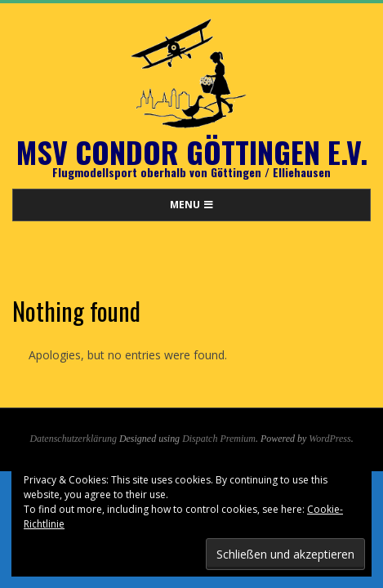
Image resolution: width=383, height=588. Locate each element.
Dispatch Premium (219, 439)
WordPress (330, 439)
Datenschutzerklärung (73, 439)
